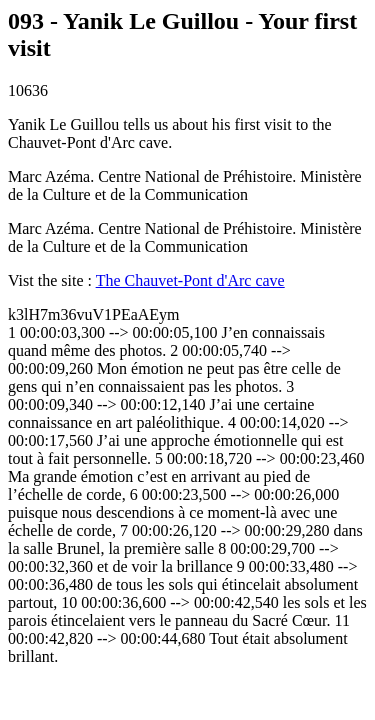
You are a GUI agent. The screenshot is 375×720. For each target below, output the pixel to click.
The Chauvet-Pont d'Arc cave (190, 280)
